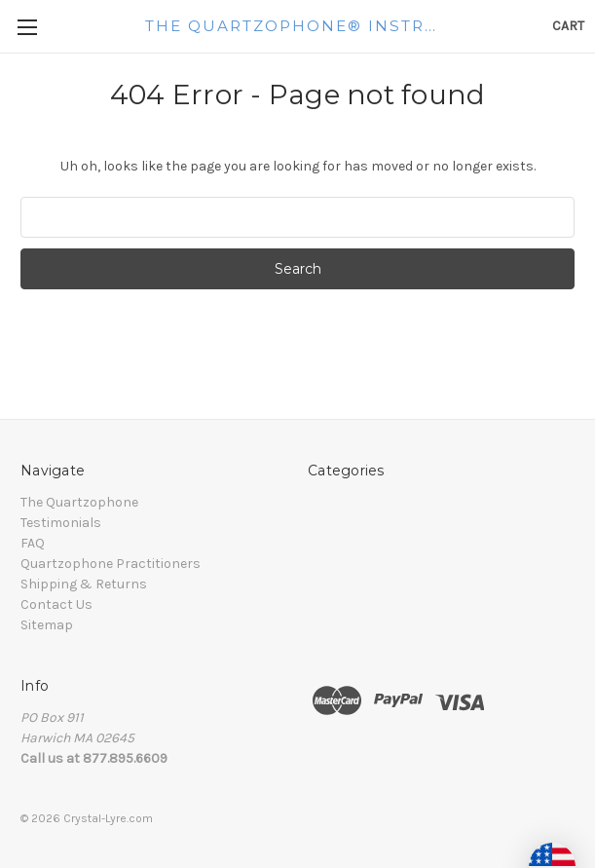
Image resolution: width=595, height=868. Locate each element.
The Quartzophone (79, 502)
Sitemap (47, 625)
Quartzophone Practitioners (111, 564)
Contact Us (56, 604)
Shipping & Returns (84, 584)
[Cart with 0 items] (568, 26)
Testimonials (61, 523)
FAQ (33, 543)
